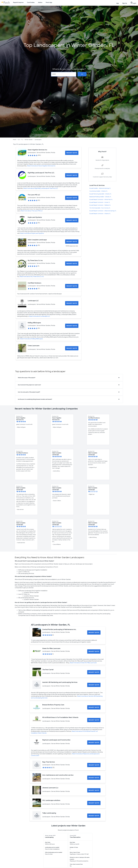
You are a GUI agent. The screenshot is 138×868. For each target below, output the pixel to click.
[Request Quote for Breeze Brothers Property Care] (94, 707)
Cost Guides (31, 2)
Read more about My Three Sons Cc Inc (32, 277)
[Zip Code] (64, 74)
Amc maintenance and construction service (58, 775)
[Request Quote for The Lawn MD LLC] (72, 198)
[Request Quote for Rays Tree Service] (94, 765)
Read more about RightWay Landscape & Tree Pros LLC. (41, 188)
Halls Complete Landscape (37, 240)
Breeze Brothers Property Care (53, 705)
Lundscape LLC (33, 301)
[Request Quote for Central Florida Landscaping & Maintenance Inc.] (94, 633)
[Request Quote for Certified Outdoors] (72, 286)
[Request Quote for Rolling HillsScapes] (72, 326)
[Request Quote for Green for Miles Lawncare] (94, 651)
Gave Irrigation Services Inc (37, 150)
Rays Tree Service (49, 762)
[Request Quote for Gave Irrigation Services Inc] (72, 153)
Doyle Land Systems (35, 217)
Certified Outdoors (34, 283)
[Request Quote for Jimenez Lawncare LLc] (94, 790)
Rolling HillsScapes (34, 323)
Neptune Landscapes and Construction (56, 740)
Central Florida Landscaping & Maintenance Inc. (59, 629)
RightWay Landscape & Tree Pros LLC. (41, 173)
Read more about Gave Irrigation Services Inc (41, 166)
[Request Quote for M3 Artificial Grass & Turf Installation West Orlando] (94, 720)
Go (82, 74)
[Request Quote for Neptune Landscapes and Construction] (94, 743)
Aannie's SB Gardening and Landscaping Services (60, 682)
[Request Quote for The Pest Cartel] (94, 672)
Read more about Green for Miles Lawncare (83, 663)
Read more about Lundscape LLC (40, 316)
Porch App (49, 2)
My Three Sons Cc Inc (35, 260)
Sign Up (125, 3)
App (118, 3)
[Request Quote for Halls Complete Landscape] (72, 242)
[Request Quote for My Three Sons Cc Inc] (72, 264)
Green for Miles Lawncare (51, 648)
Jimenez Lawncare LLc (50, 788)
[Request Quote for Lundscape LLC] (72, 303)
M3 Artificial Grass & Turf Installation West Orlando (60, 717)
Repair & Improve (18, 2)
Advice (40, 2)
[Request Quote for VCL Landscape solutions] (94, 803)
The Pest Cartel (48, 670)
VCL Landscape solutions (51, 800)
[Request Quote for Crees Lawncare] (72, 348)
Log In (133, 3)
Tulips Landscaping (49, 813)
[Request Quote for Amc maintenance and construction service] (94, 778)
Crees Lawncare (34, 346)
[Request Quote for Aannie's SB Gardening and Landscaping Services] (94, 685)
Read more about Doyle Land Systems (32, 233)
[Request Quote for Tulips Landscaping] (94, 816)
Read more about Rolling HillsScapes (32, 339)
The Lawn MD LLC (34, 195)
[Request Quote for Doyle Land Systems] (72, 220)
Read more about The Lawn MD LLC (32, 211)
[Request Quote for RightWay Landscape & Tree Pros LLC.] (72, 175)
